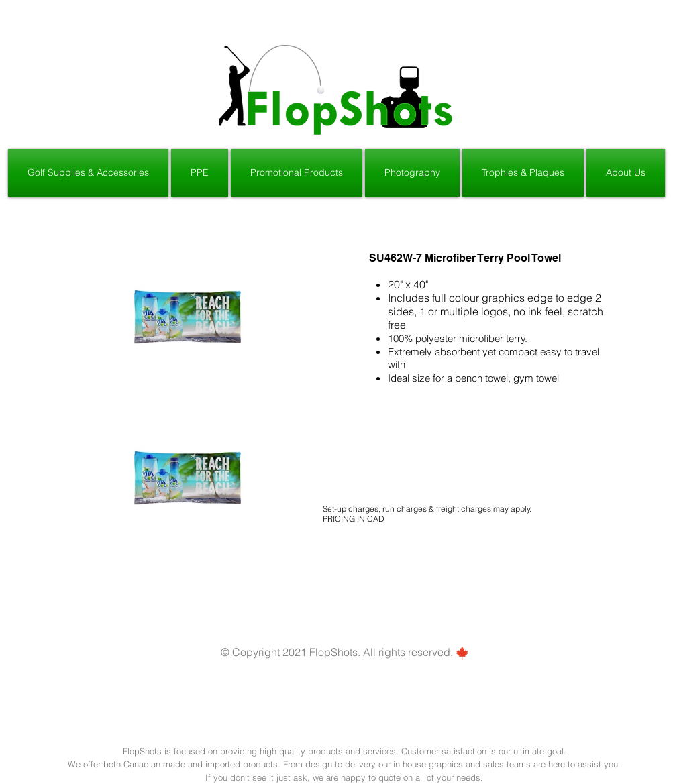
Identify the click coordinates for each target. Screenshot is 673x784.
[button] (89, 173)
